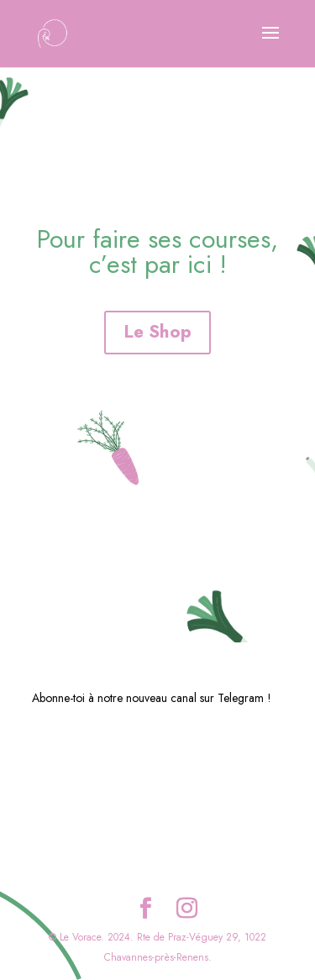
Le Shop (157, 332)
